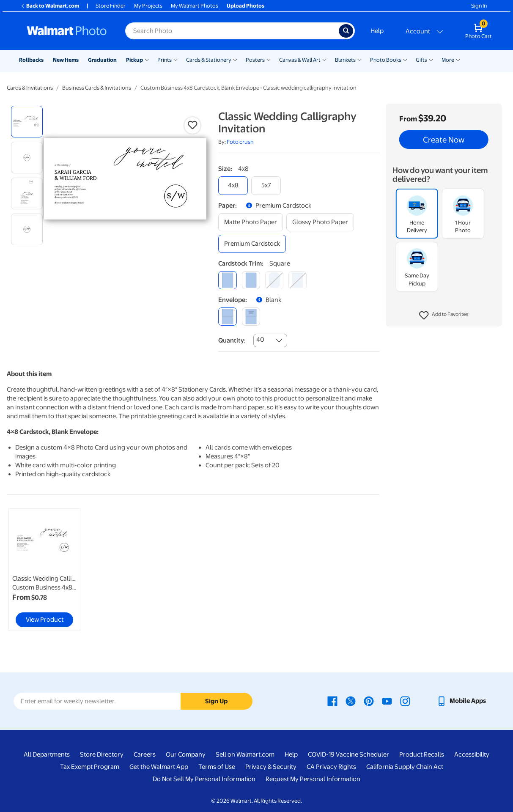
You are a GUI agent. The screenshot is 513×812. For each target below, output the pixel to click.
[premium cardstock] (252, 244)
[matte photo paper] (251, 222)
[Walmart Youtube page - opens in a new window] (387, 701)
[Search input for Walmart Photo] (232, 31)
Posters (255, 60)
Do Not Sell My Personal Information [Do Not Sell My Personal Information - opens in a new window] (204, 779)
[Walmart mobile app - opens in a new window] (461, 701)
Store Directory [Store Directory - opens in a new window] (102, 754)
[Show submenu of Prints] (176, 59)
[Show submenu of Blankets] (359, 59)
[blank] (227, 317)
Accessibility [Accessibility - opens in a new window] (472, 754)
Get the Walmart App (159, 767)
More (448, 60)
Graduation (102, 60)
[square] (227, 280)
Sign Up (216, 701)
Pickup (134, 60)
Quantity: (232, 340)
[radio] (27, 122)
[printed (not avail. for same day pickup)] (251, 317)
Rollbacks (31, 60)
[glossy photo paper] (320, 222)
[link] (44, 570)
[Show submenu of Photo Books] (405, 59)
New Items (66, 60)
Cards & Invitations (30, 88)
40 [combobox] (260, 340)
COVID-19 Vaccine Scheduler (348, 754)
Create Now (444, 140)
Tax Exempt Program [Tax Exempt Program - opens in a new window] (90, 767)
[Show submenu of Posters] (269, 59)
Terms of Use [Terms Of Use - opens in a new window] (217, 767)
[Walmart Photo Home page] (67, 31)
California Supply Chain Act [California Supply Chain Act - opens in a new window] (405, 767)
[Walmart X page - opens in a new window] (351, 701)
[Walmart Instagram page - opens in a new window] (405, 701)
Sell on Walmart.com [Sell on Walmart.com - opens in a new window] (245, 754)
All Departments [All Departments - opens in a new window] (47, 754)
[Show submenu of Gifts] (431, 59)
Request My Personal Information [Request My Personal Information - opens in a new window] (313, 779)
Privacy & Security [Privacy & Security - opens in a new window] (271, 767)
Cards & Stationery (209, 60)
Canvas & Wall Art (300, 60)
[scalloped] (298, 280)
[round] (251, 280)
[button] (444, 315)
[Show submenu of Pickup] (147, 59)
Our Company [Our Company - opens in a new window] (186, 754)
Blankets (345, 60)
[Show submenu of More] (458, 59)
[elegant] (274, 280)
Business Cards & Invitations (97, 88)
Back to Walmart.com (50, 6)
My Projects (148, 6)
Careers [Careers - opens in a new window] (145, 754)
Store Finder (111, 6)
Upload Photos (246, 6)
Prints (165, 60)
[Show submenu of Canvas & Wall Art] (324, 59)
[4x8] (233, 185)
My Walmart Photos (195, 6)
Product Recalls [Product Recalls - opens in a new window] (422, 754)
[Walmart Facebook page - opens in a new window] (332, 701)
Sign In (479, 6)
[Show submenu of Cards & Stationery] (235, 59)
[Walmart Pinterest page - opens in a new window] (369, 701)
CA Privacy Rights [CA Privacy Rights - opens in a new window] (331, 767)
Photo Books (386, 60)
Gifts (421, 60)
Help (377, 31)
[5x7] (266, 185)
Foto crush (240, 142)
